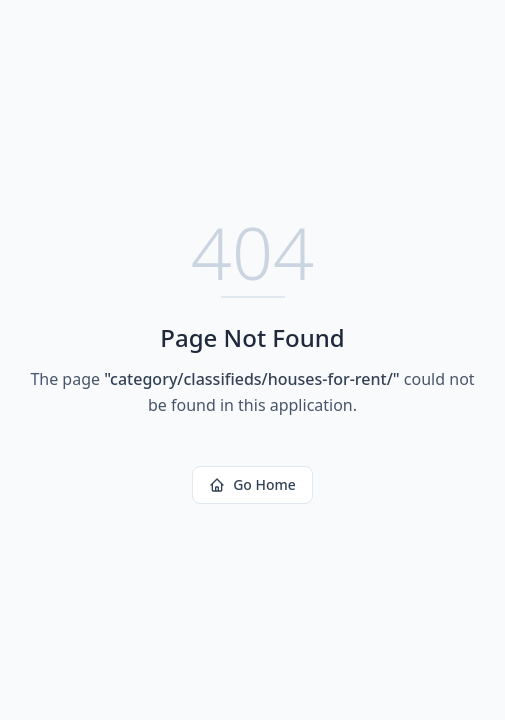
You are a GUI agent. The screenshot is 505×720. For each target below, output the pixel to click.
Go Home (252, 484)
